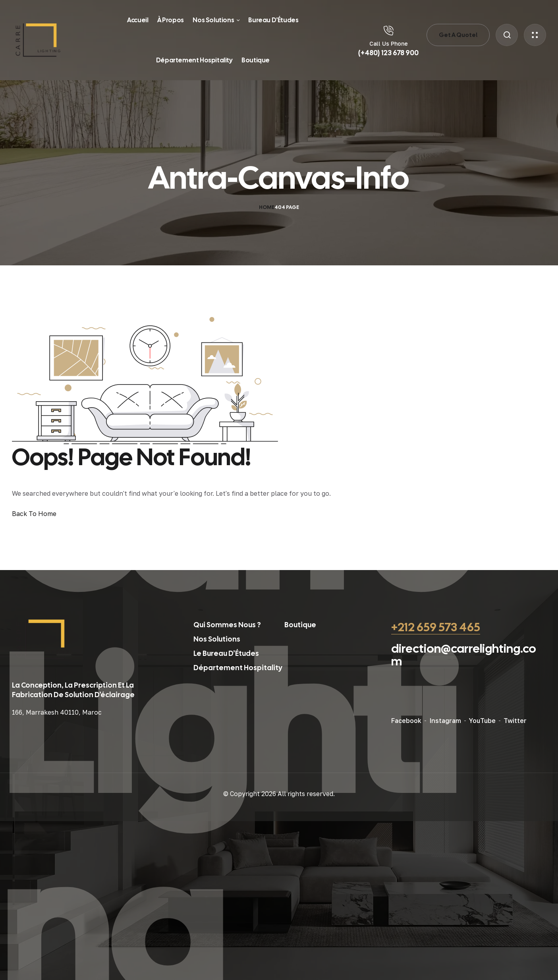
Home (267, 207)
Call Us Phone (389, 43)
